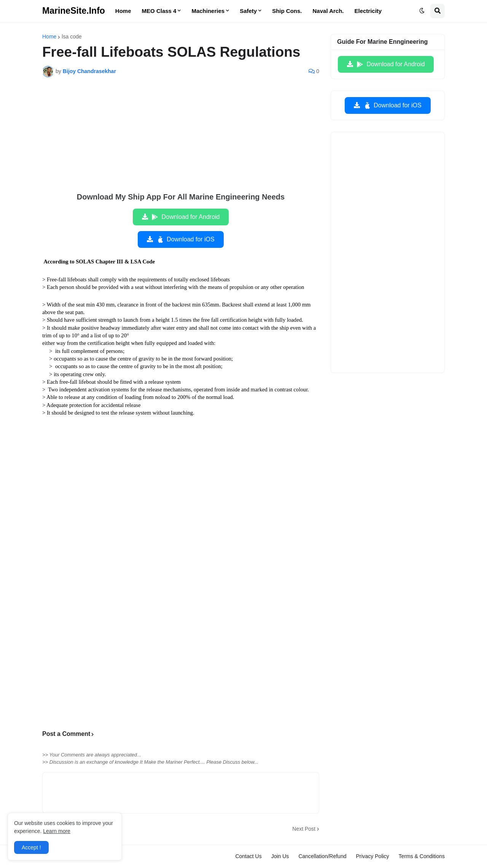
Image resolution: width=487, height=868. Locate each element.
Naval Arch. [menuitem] (328, 11)
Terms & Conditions (422, 856)
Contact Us (248, 856)
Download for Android (185, 217)
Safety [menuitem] (248, 11)
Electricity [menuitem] (368, 11)
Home (49, 37)
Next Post (304, 829)
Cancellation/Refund (322, 856)
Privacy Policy (372, 856)
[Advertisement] (181, 140)
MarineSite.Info (74, 11)
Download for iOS (185, 239)
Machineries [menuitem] (208, 11)
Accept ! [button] (31, 847)
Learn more (57, 831)
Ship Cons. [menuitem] (287, 11)
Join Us (280, 856)
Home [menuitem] (123, 11)
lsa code (72, 37)
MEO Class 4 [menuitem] (159, 11)
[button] (422, 11)
